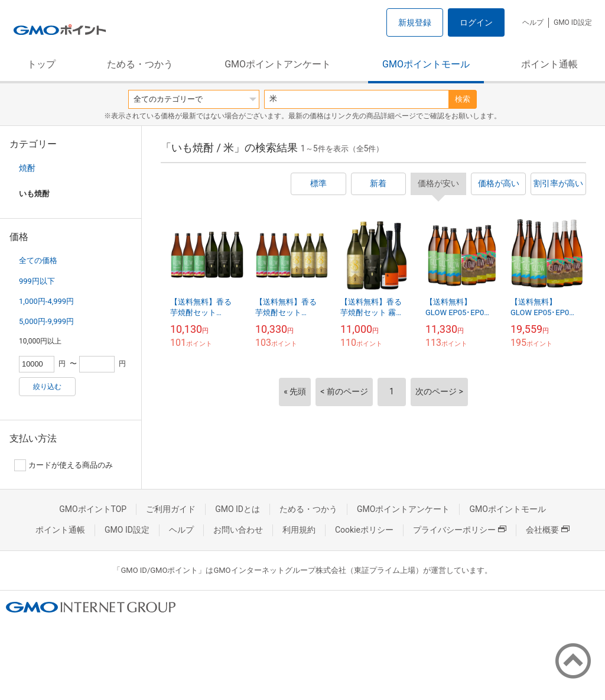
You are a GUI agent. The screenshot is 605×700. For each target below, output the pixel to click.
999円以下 (37, 281)
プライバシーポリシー (460, 530)
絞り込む (47, 387)
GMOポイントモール (426, 64)
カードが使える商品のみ (64, 465)
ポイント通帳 (549, 64)
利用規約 (299, 530)
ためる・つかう (140, 64)
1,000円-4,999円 (46, 301)
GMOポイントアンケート (278, 64)
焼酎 (27, 168)
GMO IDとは (238, 509)
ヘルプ (533, 22)
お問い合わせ (238, 530)
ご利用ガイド (171, 509)
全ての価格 (38, 260)
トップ (41, 64)
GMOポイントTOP (93, 509)
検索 (463, 99)
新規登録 (415, 22)
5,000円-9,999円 (46, 321)
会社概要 (548, 530)
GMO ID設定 (573, 22)
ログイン (476, 22)
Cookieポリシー (364, 530)
